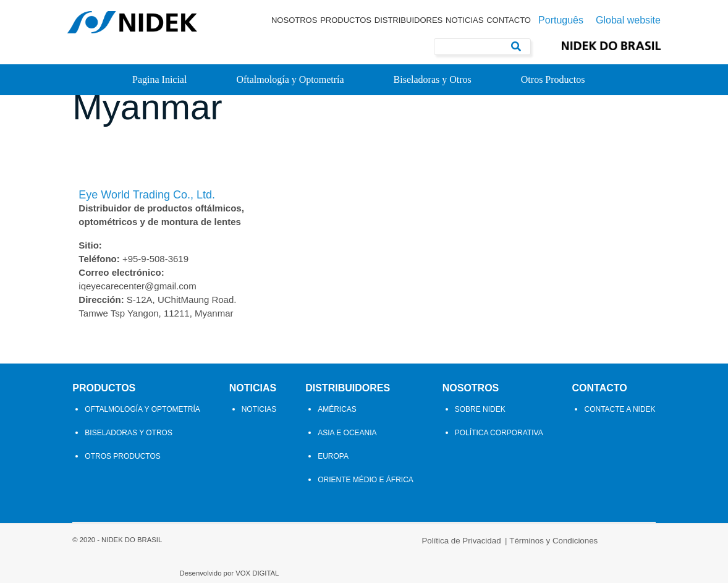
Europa (333, 487)
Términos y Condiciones (408, 566)
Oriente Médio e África (366, 511)
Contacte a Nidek (625, 440)
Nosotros (294, 20)
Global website (628, 20)
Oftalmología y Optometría (290, 79)
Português (561, 20)
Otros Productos (553, 79)
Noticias (464, 20)
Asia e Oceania (347, 464)
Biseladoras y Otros (433, 79)
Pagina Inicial (159, 79)
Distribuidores (409, 20)
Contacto (509, 20)
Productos (346, 20)
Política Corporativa (502, 464)
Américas (337, 440)
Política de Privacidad (316, 566)
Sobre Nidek (483, 440)
